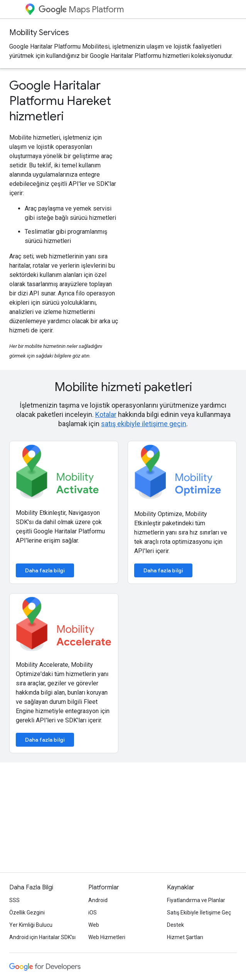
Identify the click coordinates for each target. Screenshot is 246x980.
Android (98, 900)
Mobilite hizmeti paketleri (123, 387)
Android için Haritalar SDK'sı (42, 937)
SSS (14, 900)
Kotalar (106, 414)
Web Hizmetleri (107, 937)
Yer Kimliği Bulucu (31, 925)
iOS (93, 913)
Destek (175, 925)
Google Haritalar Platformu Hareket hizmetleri (60, 101)
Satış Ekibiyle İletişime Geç (199, 913)
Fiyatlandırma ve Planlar (196, 900)
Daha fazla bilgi (45, 570)
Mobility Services (39, 33)
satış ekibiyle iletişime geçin (144, 424)
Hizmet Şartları (185, 937)
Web (94, 925)
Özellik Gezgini (27, 913)
